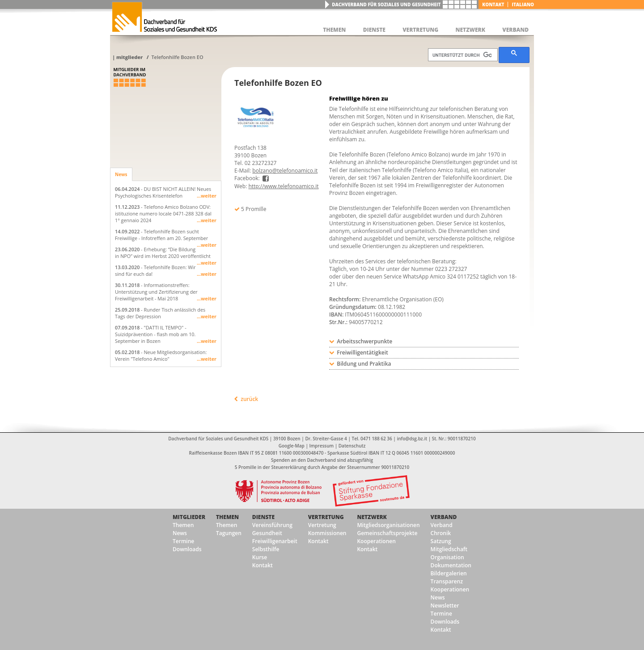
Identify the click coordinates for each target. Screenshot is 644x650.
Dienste (263, 517)
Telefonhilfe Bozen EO (177, 57)
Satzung (441, 541)
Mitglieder (129, 57)
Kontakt (493, 4)
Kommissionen (327, 533)
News (121, 174)
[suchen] (462, 55)
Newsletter (445, 606)
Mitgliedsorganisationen (388, 525)
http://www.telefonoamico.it (283, 186)
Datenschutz (352, 446)
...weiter (207, 196)
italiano (523, 4)
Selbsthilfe (266, 549)
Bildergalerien (449, 573)
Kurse (260, 557)
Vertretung (326, 517)
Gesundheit (267, 533)
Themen (183, 525)
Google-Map (292, 446)
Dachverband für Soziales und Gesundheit (386, 4)
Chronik (441, 533)
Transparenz (447, 581)
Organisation (447, 557)
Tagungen (229, 533)
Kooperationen (376, 541)
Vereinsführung (272, 525)
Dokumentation (451, 565)
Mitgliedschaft (449, 549)
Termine (183, 541)
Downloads (187, 549)
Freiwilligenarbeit (275, 541)
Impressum (322, 446)
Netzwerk (372, 517)
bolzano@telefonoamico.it (285, 171)
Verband (444, 517)
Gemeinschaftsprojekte (387, 533)
